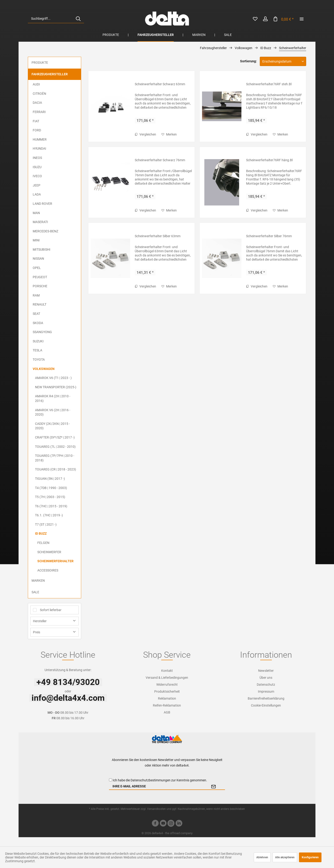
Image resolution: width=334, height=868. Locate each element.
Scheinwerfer (49, 552)
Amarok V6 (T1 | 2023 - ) (53, 378)
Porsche (40, 286)
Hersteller (40, 621)
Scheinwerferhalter (55, 561)
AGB (167, 712)
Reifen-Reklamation (167, 705)
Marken (38, 581)
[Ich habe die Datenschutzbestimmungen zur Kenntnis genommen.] (111, 780)
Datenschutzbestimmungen (151, 780)
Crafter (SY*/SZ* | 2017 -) (55, 437)
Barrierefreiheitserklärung (266, 698)
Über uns (266, 678)
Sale (35, 592)
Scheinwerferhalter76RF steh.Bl (269, 84)
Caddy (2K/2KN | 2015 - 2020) (52, 426)
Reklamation (167, 698)
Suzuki (38, 341)
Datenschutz (266, 685)
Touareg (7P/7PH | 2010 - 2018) (55, 458)
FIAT (36, 121)
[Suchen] (78, 19)
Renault (40, 304)
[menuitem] (56, 19)
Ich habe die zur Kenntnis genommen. (160, 780)
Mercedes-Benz (45, 231)
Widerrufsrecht (167, 685)
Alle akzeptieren (285, 857)
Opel (37, 268)
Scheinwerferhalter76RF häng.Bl (269, 160)
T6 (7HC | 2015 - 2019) (51, 506)
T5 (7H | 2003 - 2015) (50, 497)
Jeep (37, 185)
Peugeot (40, 277)
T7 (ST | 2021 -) (46, 524)
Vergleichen (145, 134)
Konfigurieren (310, 857)
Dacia (37, 103)
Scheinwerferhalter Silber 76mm (269, 236)
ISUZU (37, 167)
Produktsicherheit (167, 691)
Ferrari (39, 112)
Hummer (40, 139)
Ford (37, 130)
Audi (36, 84)
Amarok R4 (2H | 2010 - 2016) (53, 398)
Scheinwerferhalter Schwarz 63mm (160, 84)
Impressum (266, 691)
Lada (37, 194)
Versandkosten (156, 809)
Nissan (38, 259)
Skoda (38, 323)
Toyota (39, 360)
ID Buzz (41, 533)
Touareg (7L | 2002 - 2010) (55, 447)
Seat (36, 314)
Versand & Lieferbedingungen (167, 678)
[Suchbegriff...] (56, 19)
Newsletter (266, 671)
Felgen (43, 543)
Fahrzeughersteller (50, 74)
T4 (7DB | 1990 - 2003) (51, 488)
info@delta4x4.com (68, 698)
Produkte (40, 63)
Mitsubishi (42, 249)
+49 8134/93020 (68, 682)
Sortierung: (248, 61)
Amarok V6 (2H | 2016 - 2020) (53, 412)
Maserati (40, 222)
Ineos (37, 158)
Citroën (39, 94)
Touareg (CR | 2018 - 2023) (56, 469)
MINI (36, 240)
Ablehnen (262, 857)
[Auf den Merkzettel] (169, 134)
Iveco (37, 176)
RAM (36, 295)
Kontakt (167, 671)
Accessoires (48, 570)
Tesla (37, 350)
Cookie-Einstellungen (266, 705)
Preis (37, 632)
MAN (36, 213)
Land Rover (42, 204)
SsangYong (42, 332)
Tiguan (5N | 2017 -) (50, 479)
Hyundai (39, 148)
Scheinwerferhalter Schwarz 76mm (160, 160)
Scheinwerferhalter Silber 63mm (158, 236)
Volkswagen (44, 369)
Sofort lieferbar (51, 610)
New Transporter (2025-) (56, 387)
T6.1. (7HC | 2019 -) (49, 515)
